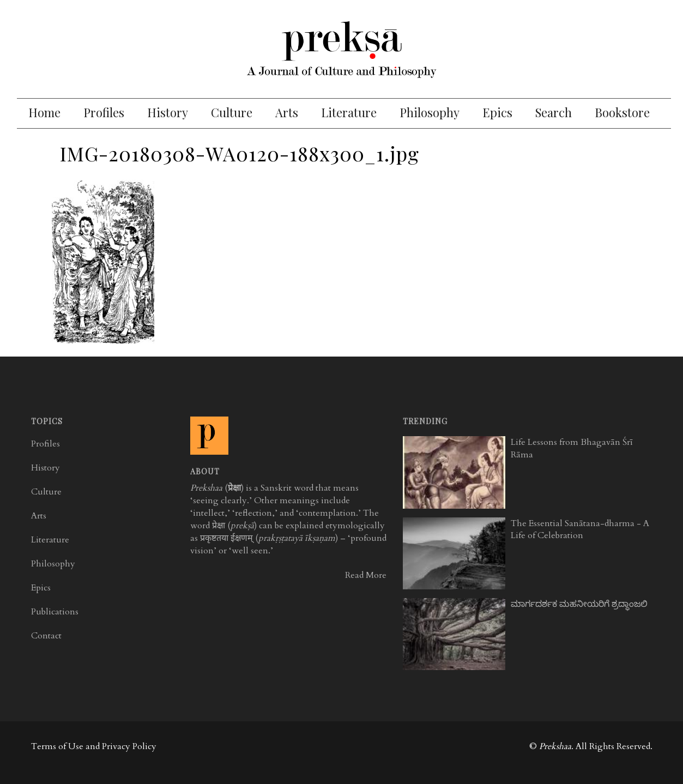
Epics (497, 112)
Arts (287, 112)
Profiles (104, 112)
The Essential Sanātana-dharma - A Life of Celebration (580, 530)
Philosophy (430, 112)
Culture (232, 112)
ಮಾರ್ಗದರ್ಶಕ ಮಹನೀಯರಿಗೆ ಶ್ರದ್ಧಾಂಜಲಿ (579, 604)
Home (44, 112)
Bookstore (622, 112)
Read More (366, 575)
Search (554, 112)
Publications (55, 612)
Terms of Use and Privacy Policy (94, 746)
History (168, 112)
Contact (46, 636)
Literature (349, 112)
